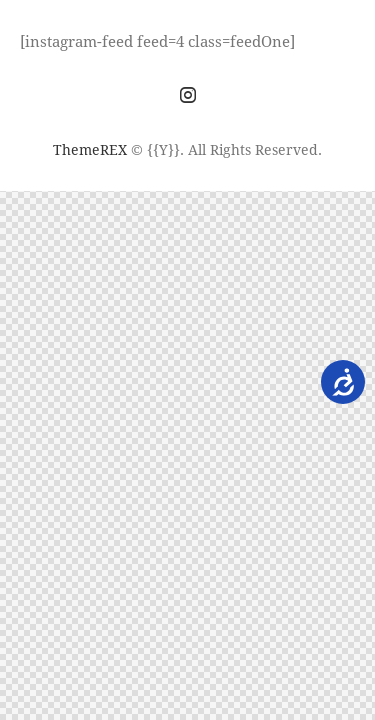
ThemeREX (90, 149)
